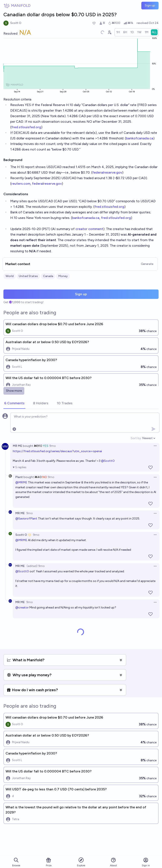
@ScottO (108, 461)
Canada (48, 276)
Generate (147, 264)
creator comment (89, 229)
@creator (22, 607)
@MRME (21, 482)
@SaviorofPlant (26, 519)
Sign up (150, 5)
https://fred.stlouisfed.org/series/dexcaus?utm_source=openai (57, 451)
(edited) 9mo (36, 566)
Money (63, 276)
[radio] (118, 32)
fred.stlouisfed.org (26, 127)
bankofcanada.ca (140, 138)
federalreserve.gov (107, 172)
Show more (14, 391)
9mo (53, 446)
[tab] (14, 403)
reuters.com (21, 184)
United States (28, 276)
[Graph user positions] (109, 32)
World (10, 276)
